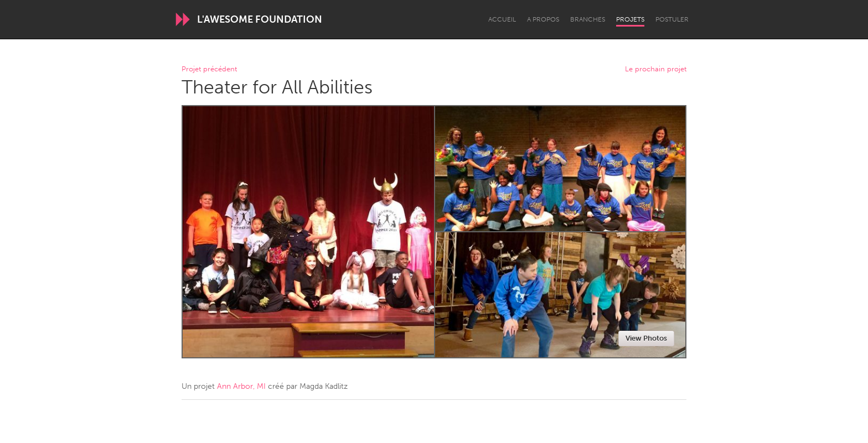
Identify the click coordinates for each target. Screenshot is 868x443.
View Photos (646, 338)
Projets (630, 19)
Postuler (672, 19)
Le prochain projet (656, 69)
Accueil (502, 19)
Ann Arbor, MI (241, 386)
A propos (543, 19)
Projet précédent (209, 69)
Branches (588, 19)
